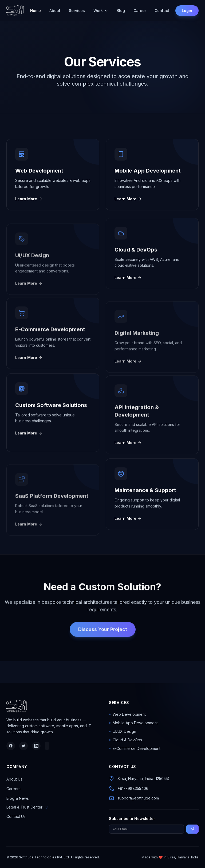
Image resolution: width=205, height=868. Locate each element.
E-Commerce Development (135, 748)
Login (187, 11)
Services (77, 11)
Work (101, 11)
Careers (13, 789)
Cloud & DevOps (125, 740)
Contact (162, 11)
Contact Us (16, 816)
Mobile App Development (133, 723)
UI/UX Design (123, 731)
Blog (121, 11)
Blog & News (18, 798)
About (55, 11)
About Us (14, 779)
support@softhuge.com (138, 798)
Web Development (127, 714)
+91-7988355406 (133, 788)
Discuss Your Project (103, 637)
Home (36, 11)
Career (140, 11)
